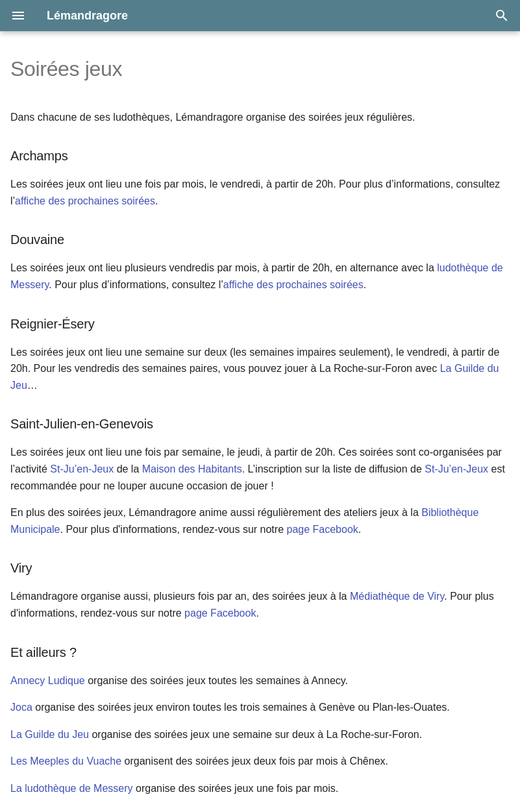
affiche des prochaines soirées (85, 201)
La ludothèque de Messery (72, 788)
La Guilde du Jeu (50, 734)
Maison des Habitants (192, 469)
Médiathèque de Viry (397, 596)
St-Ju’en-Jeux (83, 469)
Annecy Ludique (48, 681)
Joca (21, 707)
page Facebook (322, 529)
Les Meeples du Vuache (66, 761)
